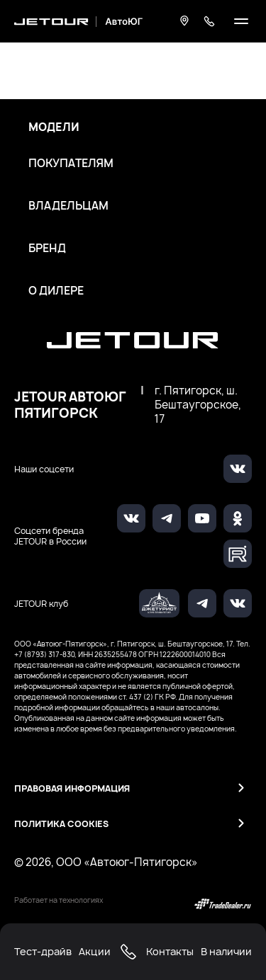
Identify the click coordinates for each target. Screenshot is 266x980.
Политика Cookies (61, 824)
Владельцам (68, 206)
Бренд (47, 249)
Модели (54, 127)
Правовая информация (72, 788)
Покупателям (71, 164)
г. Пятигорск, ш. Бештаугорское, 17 (198, 405)
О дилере (56, 291)
